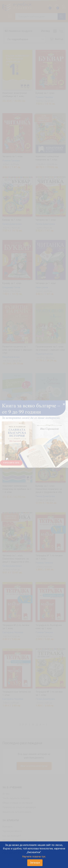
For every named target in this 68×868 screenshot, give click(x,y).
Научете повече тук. (34, 857)
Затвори (35, 863)
